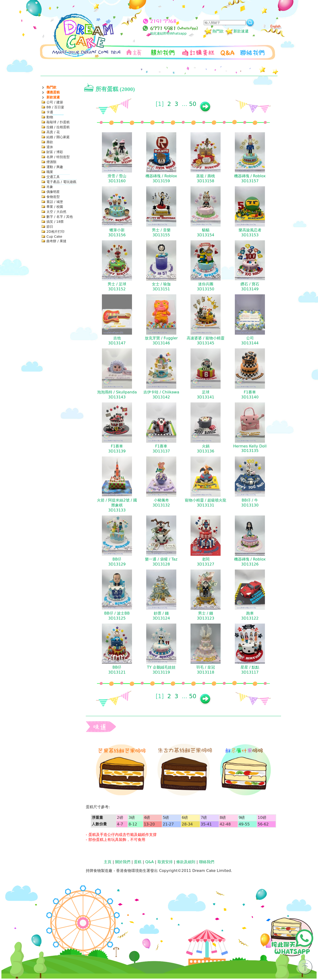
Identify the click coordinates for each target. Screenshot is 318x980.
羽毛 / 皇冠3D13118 (206, 670)
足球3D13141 (206, 395)
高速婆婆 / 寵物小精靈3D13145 (206, 341)
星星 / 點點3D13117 (250, 670)
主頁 (108, 862)
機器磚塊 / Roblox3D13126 (250, 562)
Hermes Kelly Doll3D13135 (250, 448)
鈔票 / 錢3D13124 (161, 616)
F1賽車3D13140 (250, 395)
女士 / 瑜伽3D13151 (161, 287)
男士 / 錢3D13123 (206, 616)
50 (193, 104)
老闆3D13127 (206, 562)
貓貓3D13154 (206, 232)
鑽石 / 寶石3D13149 (250, 287)
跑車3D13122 (250, 616)
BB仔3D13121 (117, 670)
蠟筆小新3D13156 (117, 232)
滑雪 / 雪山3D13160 (117, 178)
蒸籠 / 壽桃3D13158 (206, 178)
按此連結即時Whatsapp (168, 33)
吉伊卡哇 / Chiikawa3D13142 (161, 395)
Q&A (150, 862)
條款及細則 (186, 862)
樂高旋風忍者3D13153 (250, 232)
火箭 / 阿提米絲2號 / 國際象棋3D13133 (117, 505)
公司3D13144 (250, 341)
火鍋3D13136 (206, 449)
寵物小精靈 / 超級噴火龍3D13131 (206, 503)
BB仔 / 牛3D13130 (250, 503)
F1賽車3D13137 (161, 449)
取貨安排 (165, 862)
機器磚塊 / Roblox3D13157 (250, 178)
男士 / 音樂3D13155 (161, 232)
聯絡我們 (207, 862)
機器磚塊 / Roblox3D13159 (161, 178)
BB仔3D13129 (117, 562)
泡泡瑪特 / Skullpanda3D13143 (117, 395)
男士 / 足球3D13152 (117, 287)
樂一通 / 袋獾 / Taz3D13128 (161, 562)
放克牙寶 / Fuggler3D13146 (161, 341)
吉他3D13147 (117, 341)
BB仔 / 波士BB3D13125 (117, 616)
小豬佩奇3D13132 (161, 503)
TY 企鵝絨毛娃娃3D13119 (161, 670)
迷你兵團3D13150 (206, 287)
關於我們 (123, 862)
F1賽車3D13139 (117, 449)
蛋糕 (138, 862)
